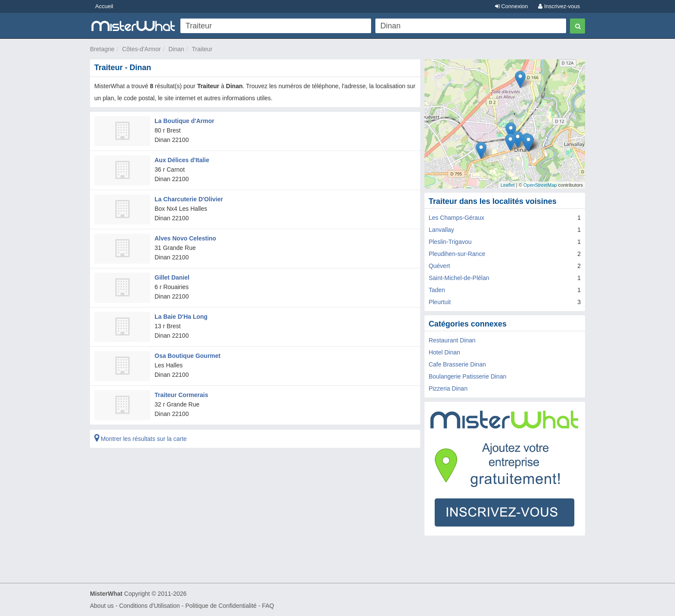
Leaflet (508, 185)
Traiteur (202, 49)
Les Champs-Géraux (457, 218)
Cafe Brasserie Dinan (457, 364)
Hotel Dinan (444, 352)
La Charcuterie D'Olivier (189, 199)
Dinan (176, 49)
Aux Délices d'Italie (182, 160)
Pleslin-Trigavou (450, 242)
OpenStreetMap (540, 185)
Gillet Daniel (172, 277)
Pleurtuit (440, 302)
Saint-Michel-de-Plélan (459, 278)
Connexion (512, 6)
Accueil (104, 6)
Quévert (440, 266)
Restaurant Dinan (452, 340)
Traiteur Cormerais (181, 395)
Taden (437, 290)
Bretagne (102, 49)
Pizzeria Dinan (448, 388)
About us (102, 606)
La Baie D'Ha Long (181, 317)
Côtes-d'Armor (142, 49)
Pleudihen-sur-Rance (457, 254)
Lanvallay (441, 230)
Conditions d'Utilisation (150, 606)
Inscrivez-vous (559, 6)
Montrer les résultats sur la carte (141, 439)
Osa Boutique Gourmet (187, 356)
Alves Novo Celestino (185, 238)
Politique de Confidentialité (221, 606)
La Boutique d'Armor (184, 121)
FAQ (268, 606)
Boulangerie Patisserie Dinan (468, 376)
